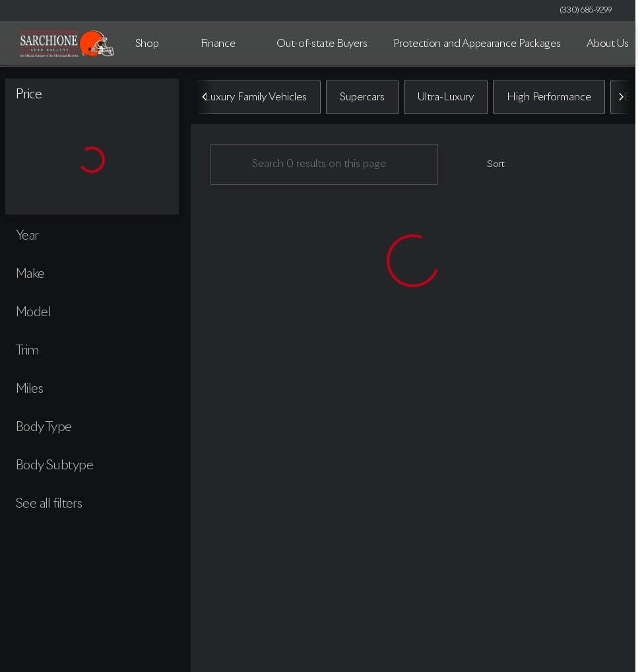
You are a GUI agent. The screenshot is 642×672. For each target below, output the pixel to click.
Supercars (362, 98)
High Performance (549, 98)
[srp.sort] (489, 166)
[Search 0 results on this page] (324, 166)
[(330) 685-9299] (586, 11)
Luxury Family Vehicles (256, 98)
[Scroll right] (621, 98)
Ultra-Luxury (446, 98)
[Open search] (605, 44)
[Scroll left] (205, 98)
